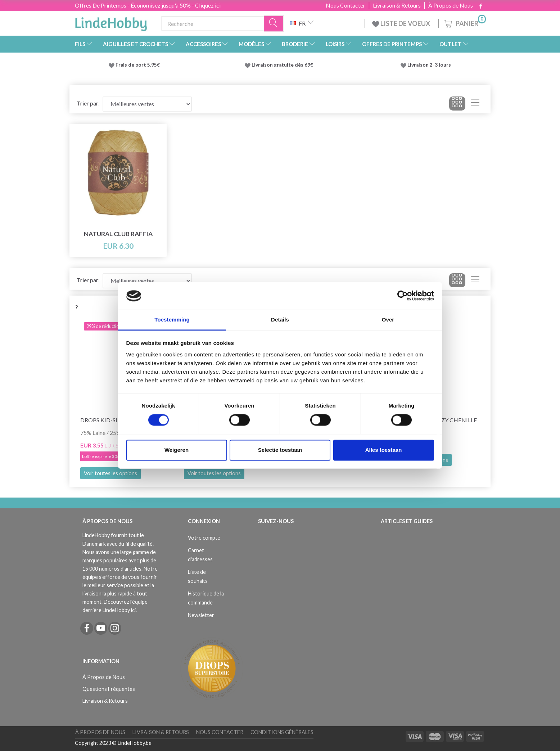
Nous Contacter (346, 5)
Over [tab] (388, 320)
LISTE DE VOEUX (402, 23)
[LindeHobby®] (111, 22)
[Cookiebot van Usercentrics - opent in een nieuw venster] (403, 296)
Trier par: (88, 103)
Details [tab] (280, 320)
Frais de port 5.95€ (138, 65)
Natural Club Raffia (118, 234)
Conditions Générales (282, 732)
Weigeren (177, 450)
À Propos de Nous (451, 5)
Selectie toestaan (280, 450)
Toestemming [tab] (172, 320)
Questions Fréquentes (109, 689)
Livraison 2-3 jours (429, 65)
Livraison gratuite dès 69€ (283, 65)
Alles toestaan (384, 450)
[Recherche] (274, 24)
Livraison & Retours (397, 5)
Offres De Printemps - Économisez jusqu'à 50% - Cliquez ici (148, 5)
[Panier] (464, 23)
